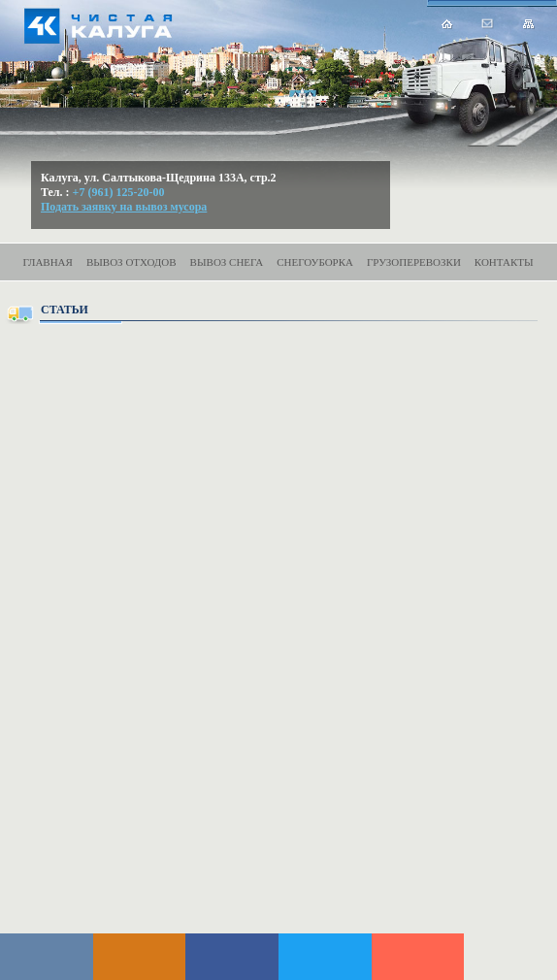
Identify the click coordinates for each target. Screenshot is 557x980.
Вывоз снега (227, 262)
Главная (48, 262)
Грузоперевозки (414, 262)
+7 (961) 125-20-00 (119, 192)
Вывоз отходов (131, 262)
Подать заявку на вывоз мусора (124, 207)
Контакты (504, 262)
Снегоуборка (315, 262)
